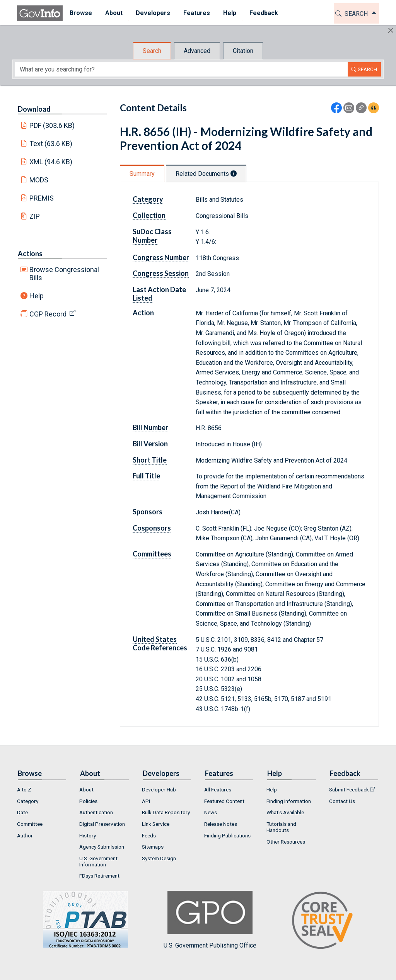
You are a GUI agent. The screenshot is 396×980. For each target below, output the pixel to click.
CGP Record (48, 314)
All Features (218, 789)
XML (51, 162)
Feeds (149, 835)
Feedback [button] (263, 13)
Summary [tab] (142, 174)
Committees (152, 554)
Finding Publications (227, 835)
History (88, 835)
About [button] (114, 13)
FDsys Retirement (99, 876)
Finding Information (289, 801)
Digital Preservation (102, 824)
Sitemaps (153, 847)
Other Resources (286, 842)
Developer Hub (159, 789)
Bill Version (150, 444)
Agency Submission (102, 847)
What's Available (285, 812)
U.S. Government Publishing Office (210, 920)
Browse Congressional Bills (64, 274)
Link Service (156, 824)
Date (22, 812)
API (146, 801)
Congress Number (161, 257)
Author (25, 835)
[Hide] (391, 30)
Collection (149, 215)
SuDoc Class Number (152, 236)
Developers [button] (153, 13)
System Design (159, 858)
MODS (39, 180)
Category (148, 199)
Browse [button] (80, 13)
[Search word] (181, 69)
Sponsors (148, 512)
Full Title (146, 476)
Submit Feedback (349, 789)
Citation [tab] (243, 51)
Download (34, 109)
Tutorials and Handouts (281, 827)
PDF (52, 125)
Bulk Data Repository (166, 812)
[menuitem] (80, 13)
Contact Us (342, 801)
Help (37, 296)
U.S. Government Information (98, 861)
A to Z (24, 789)
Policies (88, 801)
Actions (30, 254)
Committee (30, 824)
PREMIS (42, 198)
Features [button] (196, 13)
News (211, 812)
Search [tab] (152, 51)
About (86, 789)
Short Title (150, 460)
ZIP (35, 216)
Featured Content (224, 801)
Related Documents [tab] (206, 174)
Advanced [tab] (197, 51)
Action (143, 313)
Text (51, 144)
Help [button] (229, 13)
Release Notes (221, 824)
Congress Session (161, 273)
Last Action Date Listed (159, 294)
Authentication (96, 812)
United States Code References (160, 643)
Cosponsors (152, 528)
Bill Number (150, 427)
